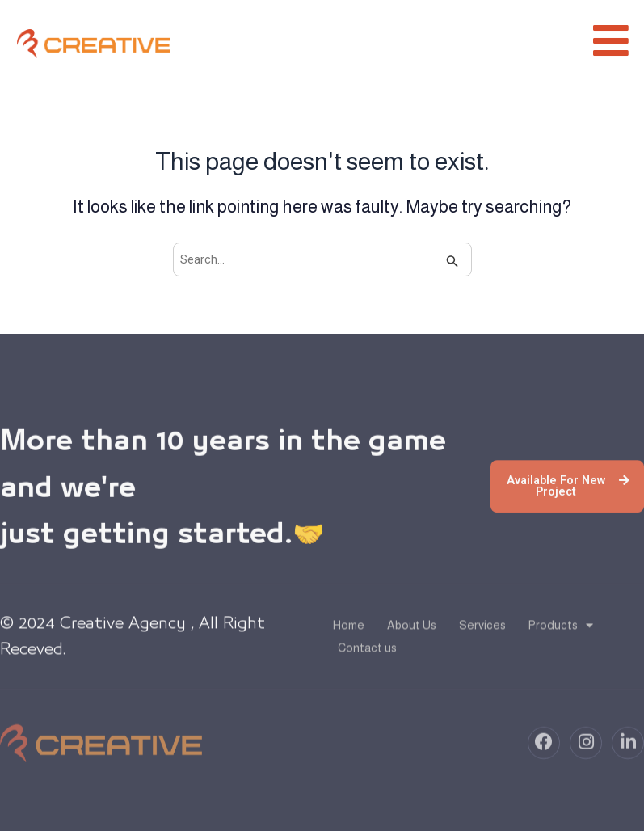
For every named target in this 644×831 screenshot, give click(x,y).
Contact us (367, 654)
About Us (412, 631)
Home (349, 631)
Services (482, 631)
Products (561, 631)
